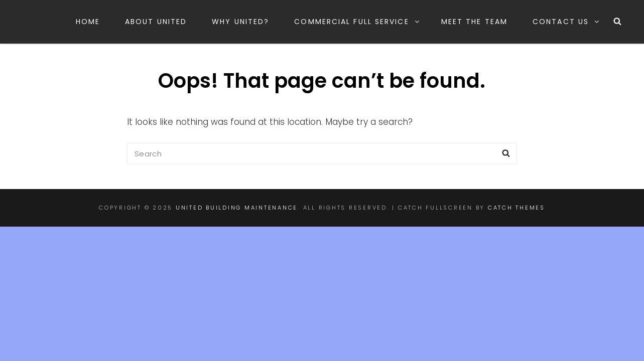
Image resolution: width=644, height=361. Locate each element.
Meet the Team (474, 22)
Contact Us (566, 22)
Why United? (240, 22)
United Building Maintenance (237, 208)
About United (156, 22)
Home (88, 22)
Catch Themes (517, 208)
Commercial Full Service (357, 22)
